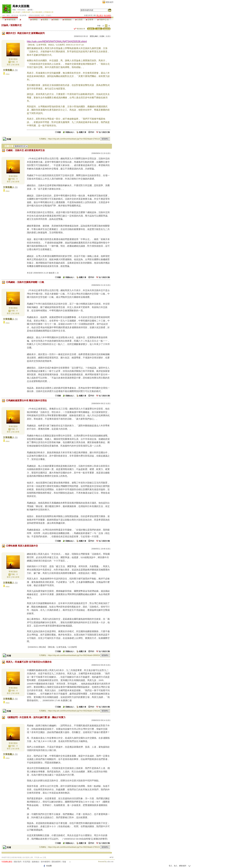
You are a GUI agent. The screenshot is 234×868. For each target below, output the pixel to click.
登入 (171, 866)
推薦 (108, 36)
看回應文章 (79, 29)
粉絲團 (49, 866)
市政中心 (103, 20)
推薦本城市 (26, 12)
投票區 (44, 20)
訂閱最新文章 (49, 12)
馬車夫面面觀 (21, 6)
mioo (7, 74)
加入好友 (16, 65)
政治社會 (15, 15)
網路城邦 (110, 2)
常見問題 (27, 862)
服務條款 (36, 862)
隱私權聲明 (56, 862)
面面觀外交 (16, 25)
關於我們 (18, 862)
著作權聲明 (45, 862)
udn (4, 15)
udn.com (110, 862)
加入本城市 (16, 12)
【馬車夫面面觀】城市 (36, 15)
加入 (176, 866)
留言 (9, 65)
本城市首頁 (10, 20)
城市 (8, 15)
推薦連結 (67, 20)
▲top (111, 857)
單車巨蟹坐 (21, 10)
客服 (64, 862)
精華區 (34, 20)
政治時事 (23, 15)
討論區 (23, 20)
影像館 (55, 20)
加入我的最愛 (37, 12)
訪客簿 (89, 20)
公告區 (79, 20)
